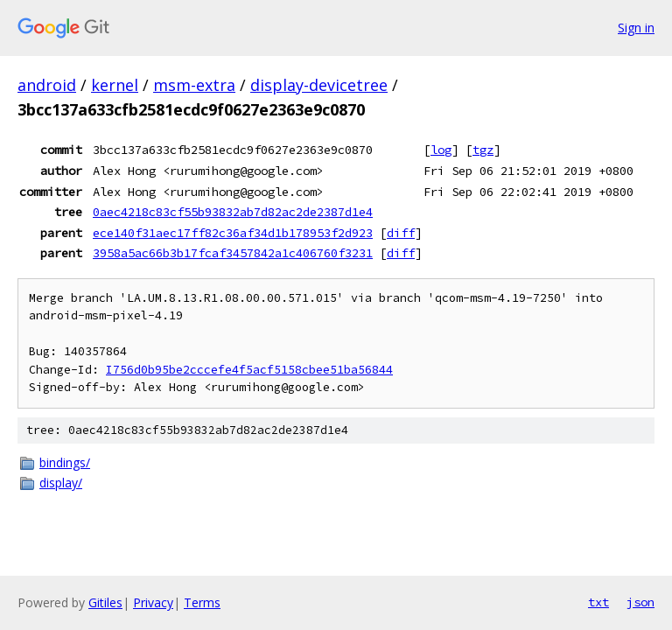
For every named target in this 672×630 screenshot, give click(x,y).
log (441, 150)
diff (401, 233)
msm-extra (194, 85)
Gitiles (105, 602)
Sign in (636, 28)
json (640, 602)
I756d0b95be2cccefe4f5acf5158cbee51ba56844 (249, 370)
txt (598, 602)
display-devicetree (319, 85)
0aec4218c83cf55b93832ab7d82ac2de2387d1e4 (233, 212)
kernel (115, 85)
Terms (202, 602)
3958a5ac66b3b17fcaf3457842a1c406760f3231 (233, 253)
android (47, 85)
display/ (61, 483)
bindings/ (65, 462)
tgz (483, 150)
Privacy (153, 602)
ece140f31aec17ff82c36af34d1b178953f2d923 (233, 233)
